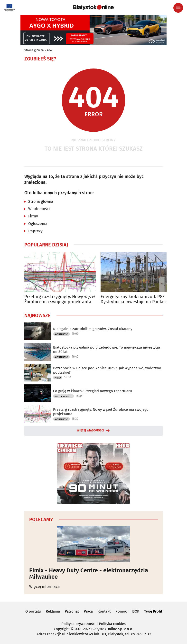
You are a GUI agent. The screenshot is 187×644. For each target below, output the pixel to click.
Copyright (62, 629)
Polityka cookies (112, 624)
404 (49, 50)
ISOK (136, 611)
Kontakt (104, 611)
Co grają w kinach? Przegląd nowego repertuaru (93, 391)
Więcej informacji (45, 587)
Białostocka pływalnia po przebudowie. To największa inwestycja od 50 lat (107, 350)
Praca (58, 378)
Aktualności (61, 334)
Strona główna (34, 50)
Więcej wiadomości (91, 430)
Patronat (72, 611)
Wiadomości (39, 209)
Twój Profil (153, 611)
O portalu (33, 611)
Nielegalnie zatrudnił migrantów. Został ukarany (93, 329)
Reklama (53, 611)
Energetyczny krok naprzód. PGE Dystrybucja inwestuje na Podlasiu (135, 299)
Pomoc (121, 611)
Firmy (33, 216)
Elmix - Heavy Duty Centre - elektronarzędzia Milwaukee (89, 574)
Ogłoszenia (38, 224)
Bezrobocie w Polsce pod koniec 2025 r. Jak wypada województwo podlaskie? (107, 370)
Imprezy (35, 231)
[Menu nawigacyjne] (178, 8)
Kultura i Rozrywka (64, 396)
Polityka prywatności (78, 624)
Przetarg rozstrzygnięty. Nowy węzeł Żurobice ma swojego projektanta (60, 299)
